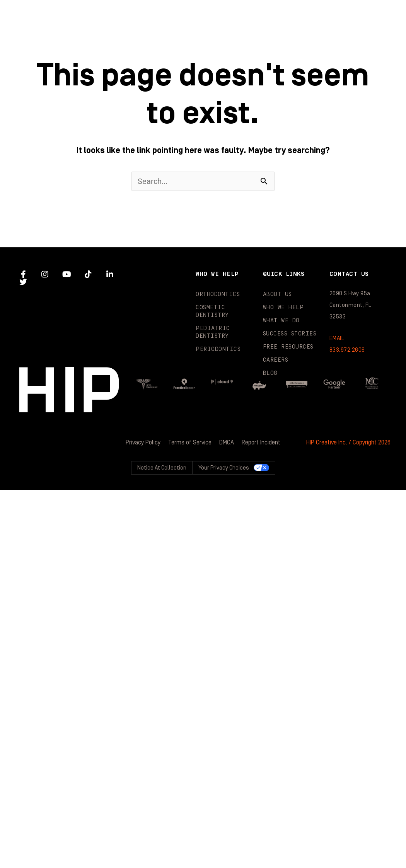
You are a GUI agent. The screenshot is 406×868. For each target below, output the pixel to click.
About (161, 15)
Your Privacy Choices (224, 468)
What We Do (343, 15)
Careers (276, 360)
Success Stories (106, 46)
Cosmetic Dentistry (212, 311)
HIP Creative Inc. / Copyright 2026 (348, 443)
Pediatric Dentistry (213, 332)
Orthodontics (218, 294)
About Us (277, 294)
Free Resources (288, 347)
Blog (288, 46)
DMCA (227, 443)
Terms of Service (190, 443)
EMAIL (337, 338)
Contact (367, 46)
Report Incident (261, 443)
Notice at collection (162, 468)
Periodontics (218, 349)
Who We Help (248, 15)
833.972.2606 (347, 350)
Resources (206, 46)
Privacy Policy (143, 443)
